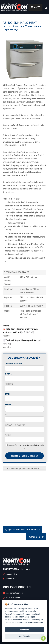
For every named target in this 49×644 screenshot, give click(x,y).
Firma (8, 404)
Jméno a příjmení (14, 364)
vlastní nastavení (35, 623)
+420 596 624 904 (12, 598)
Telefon (9, 384)
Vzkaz (8, 435)
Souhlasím (24, 630)
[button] (35, 7)
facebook (9, 579)
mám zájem (36, 537)
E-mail (8, 374)
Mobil (8, 394)
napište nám (10, 574)
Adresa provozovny (15, 425)
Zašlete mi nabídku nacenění (24, 456)
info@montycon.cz (13, 593)
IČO (7, 415)
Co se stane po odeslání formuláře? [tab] (22, 469)
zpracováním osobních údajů (32, 445)
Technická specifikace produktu (21, 340)
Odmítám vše (25, 636)
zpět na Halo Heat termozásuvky (22, 530)
